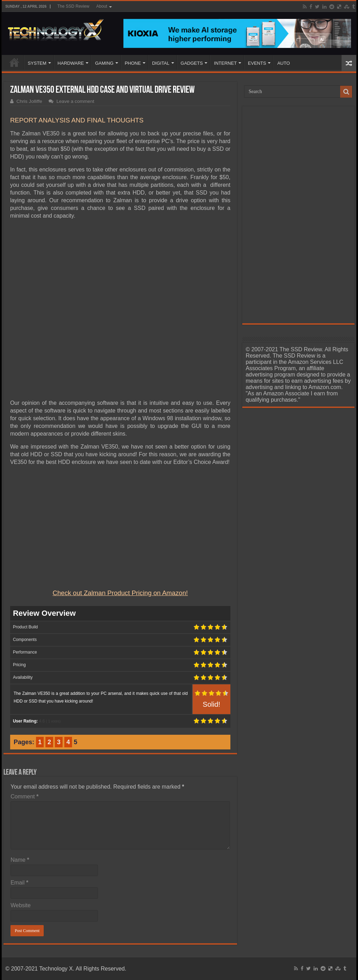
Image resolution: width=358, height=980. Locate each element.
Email (19, 883)
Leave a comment (75, 101)
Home (14, 62)
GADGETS (192, 63)
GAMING (104, 63)
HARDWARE (71, 63)
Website (21, 905)
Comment (24, 796)
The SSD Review (73, 6)
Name (20, 860)
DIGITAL (161, 63)
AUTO (284, 63)
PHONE (133, 63)
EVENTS (257, 63)
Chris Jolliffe (29, 101)
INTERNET (225, 63)
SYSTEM (37, 63)
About (102, 6)
